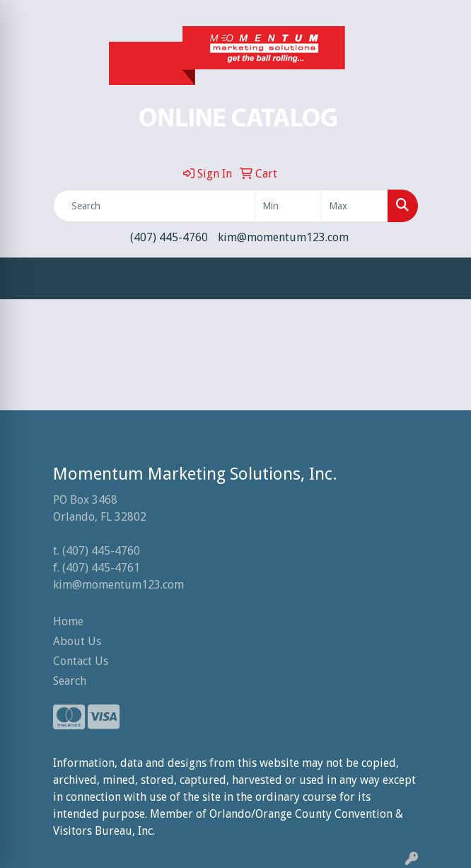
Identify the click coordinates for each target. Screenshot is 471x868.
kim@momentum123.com (283, 237)
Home (68, 621)
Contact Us (81, 661)
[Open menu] (443, 279)
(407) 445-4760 (169, 237)
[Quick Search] (154, 206)
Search (70, 681)
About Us (77, 641)
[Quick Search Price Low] (288, 206)
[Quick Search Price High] (355, 206)
